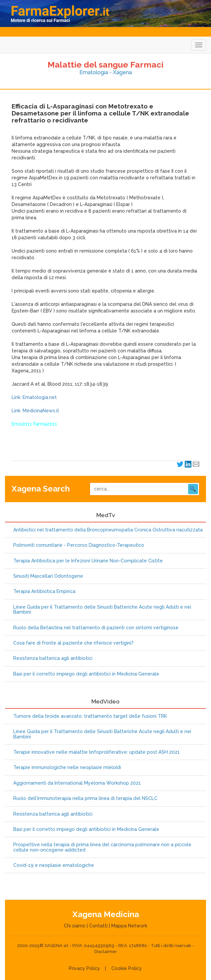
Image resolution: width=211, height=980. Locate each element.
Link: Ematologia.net (34, 397)
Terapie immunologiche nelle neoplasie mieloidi (67, 768)
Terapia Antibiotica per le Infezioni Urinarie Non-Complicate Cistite (88, 561)
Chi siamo (75, 926)
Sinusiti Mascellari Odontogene (48, 576)
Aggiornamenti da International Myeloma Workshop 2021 (77, 783)
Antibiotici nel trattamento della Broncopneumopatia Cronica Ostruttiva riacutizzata (108, 530)
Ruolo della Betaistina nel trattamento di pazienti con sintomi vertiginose (96, 628)
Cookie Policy (127, 968)
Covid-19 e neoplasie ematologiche (54, 865)
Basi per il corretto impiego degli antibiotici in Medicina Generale (86, 674)
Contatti (98, 926)
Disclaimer (106, 952)
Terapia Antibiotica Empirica (44, 591)
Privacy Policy (84, 968)
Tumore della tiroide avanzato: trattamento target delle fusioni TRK (90, 716)
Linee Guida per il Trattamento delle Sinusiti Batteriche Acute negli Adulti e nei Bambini (102, 610)
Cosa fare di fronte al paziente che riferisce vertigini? (73, 643)
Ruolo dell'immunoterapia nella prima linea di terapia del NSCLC (85, 798)
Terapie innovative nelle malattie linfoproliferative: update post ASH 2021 (97, 752)
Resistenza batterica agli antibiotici (53, 658)
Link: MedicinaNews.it (35, 411)
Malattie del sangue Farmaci (105, 65)
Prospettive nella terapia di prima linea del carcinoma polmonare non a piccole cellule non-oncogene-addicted (102, 847)
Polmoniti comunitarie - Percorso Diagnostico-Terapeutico (79, 545)
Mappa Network (129, 926)
